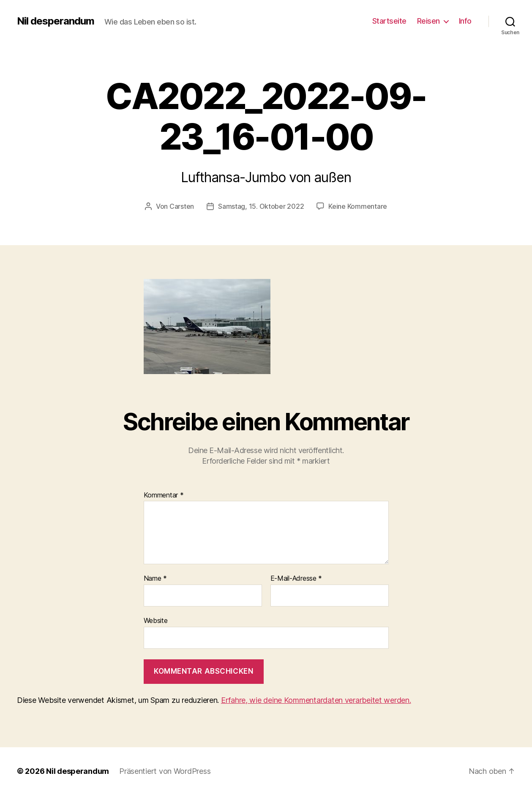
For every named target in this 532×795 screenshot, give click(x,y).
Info (465, 21)
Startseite (389, 21)
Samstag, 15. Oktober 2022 (261, 206)
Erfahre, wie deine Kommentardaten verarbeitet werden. (316, 700)
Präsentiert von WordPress (165, 771)
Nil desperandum (56, 21)
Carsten (182, 206)
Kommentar (164, 495)
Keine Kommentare (358, 206)
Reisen (428, 21)
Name (155, 579)
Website (156, 620)
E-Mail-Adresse (296, 579)
